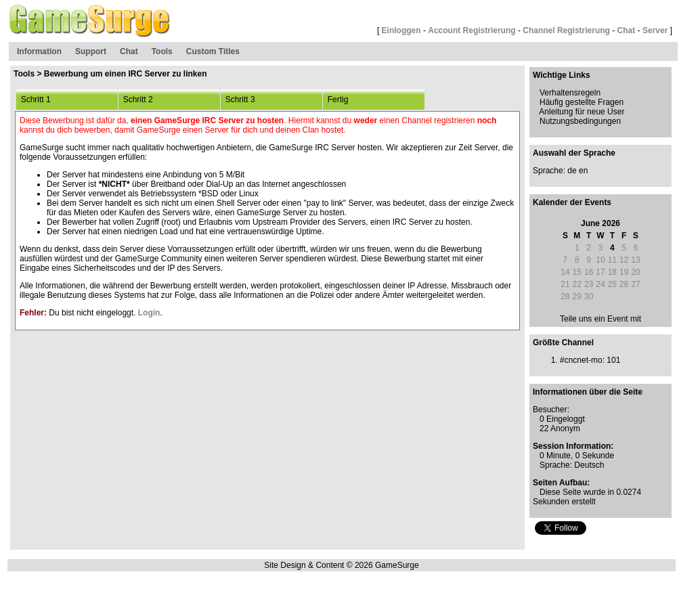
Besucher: (551, 410)
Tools (162, 51)
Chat (627, 30)
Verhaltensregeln (570, 93)
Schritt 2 (136, 100)
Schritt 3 (238, 100)
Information (39, 51)
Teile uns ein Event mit (600, 319)
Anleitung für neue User (582, 112)
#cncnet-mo (581, 360)
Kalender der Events (572, 202)
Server (655, 30)
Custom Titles (213, 51)
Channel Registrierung (566, 30)
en (583, 171)
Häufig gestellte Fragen (582, 102)
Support (91, 51)
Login (149, 313)
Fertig (335, 100)
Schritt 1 (34, 100)
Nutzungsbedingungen (580, 121)
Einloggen (401, 30)
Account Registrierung (472, 30)
